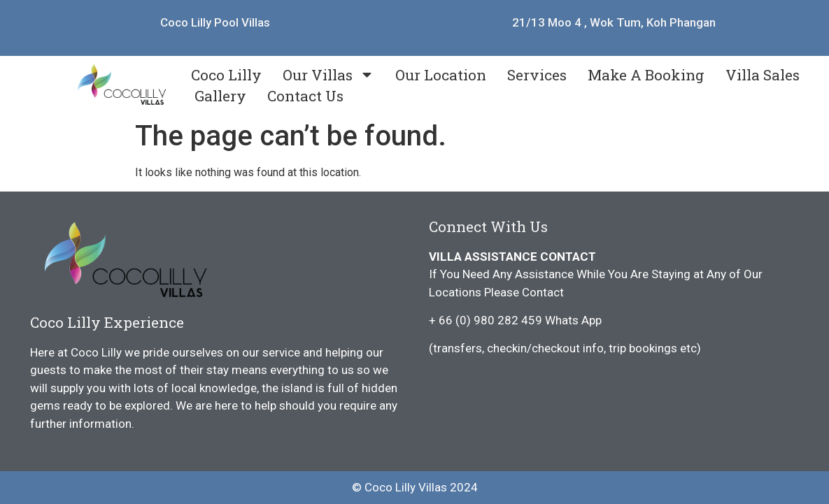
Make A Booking (646, 75)
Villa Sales (763, 75)
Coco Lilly (226, 75)
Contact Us (305, 96)
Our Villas (328, 74)
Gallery (220, 96)
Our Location (441, 75)
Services (537, 75)
